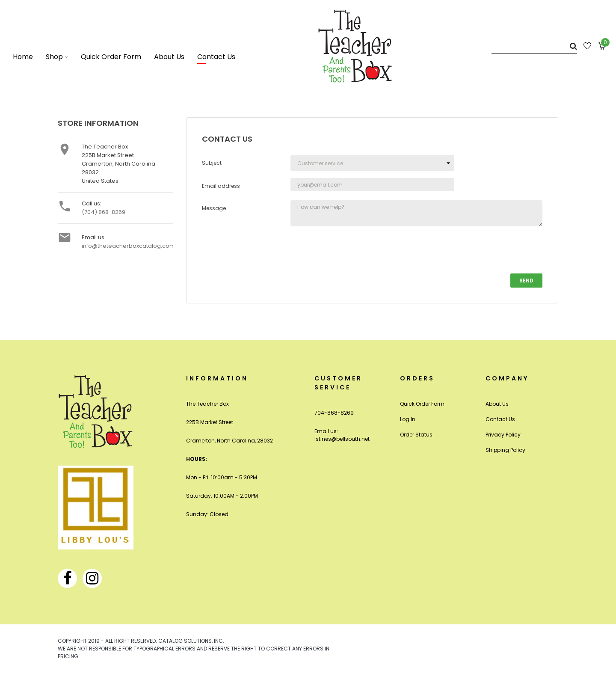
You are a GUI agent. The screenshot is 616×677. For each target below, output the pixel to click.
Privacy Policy (503, 435)
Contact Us (500, 419)
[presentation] (355, 250)
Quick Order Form (422, 404)
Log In (408, 419)
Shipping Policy (505, 450)
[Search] (534, 46)
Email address (221, 186)
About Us (497, 404)
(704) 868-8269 (104, 212)
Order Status (416, 435)
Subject (212, 163)
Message (214, 208)
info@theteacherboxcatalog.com (128, 246)
